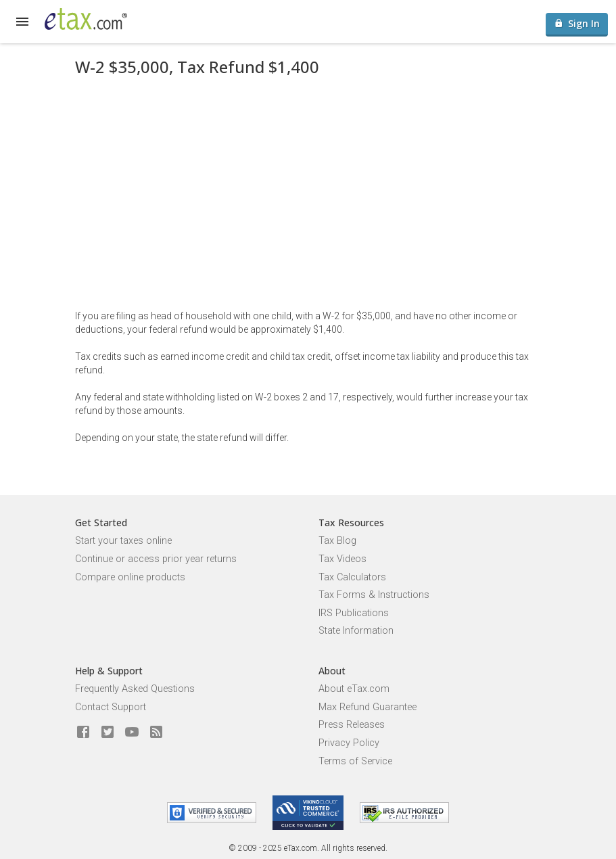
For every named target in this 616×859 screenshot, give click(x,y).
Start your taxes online (123, 541)
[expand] (22, 22)
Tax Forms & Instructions (374, 595)
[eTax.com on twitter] (108, 733)
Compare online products (130, 577)
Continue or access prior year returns (156, 559)
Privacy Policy (349, 743)
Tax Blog (337, 541)
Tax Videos (342, 559)
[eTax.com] (86, 19)
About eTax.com (354, 689)
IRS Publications (354, 613)
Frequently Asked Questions (135, 689)
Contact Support (111, 707)
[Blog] (156, 733)
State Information (356, 631)
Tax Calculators (352, 577)
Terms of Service (355, 761)
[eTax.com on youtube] (132, 733)
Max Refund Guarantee (368, 707)
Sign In (577, 23)
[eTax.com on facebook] (83, 733)
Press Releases (352, 725)
